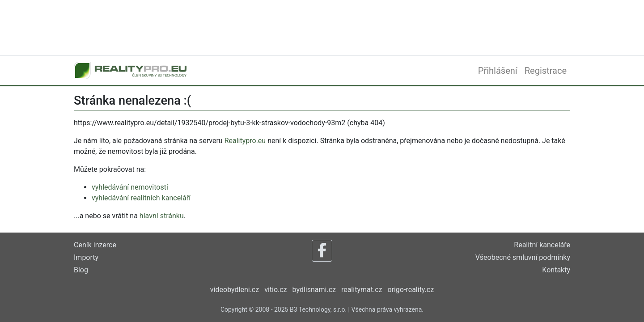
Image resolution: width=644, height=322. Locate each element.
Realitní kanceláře (542, 245)
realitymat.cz (362, 290)
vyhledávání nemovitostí (130, 187)
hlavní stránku (162, 216)
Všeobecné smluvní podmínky (523, 257)
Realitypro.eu (245, 141)
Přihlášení (498, 71)
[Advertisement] (322, 27)
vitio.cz (275, 290)
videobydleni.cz (235, 290)
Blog (81, 270)
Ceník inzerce (95, 245)
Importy (86, 257)
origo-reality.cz (411, 290)
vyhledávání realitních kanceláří (141, 198)
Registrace (546, 71)
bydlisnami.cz (314, 290)
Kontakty (556, 270)
